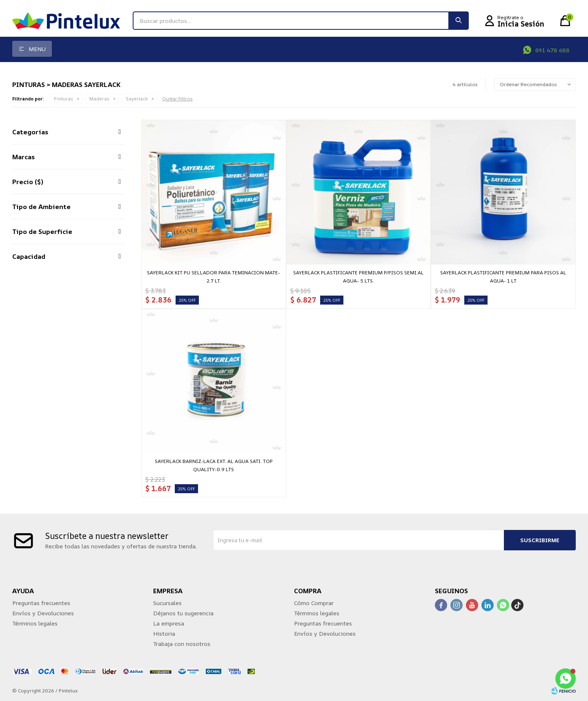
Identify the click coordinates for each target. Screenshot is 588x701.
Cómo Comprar (314, 603)
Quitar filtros (177, 99)
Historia (164, 633)
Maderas (99, 99)
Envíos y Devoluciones (43, 613)
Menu (37, 49)
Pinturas (63, 99)
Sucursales (167, 603)
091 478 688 (552, 50)
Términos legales (35, 623)
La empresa (169, 623)
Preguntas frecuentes (41, 603)
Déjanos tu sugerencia (183, 613)
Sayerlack (137, 99)
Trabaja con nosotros (182, 644)
